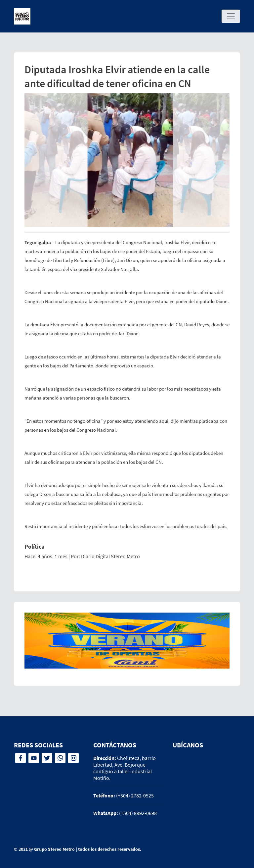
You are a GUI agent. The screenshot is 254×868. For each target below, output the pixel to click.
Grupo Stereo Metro (54, 849)
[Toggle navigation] (231, 16)
